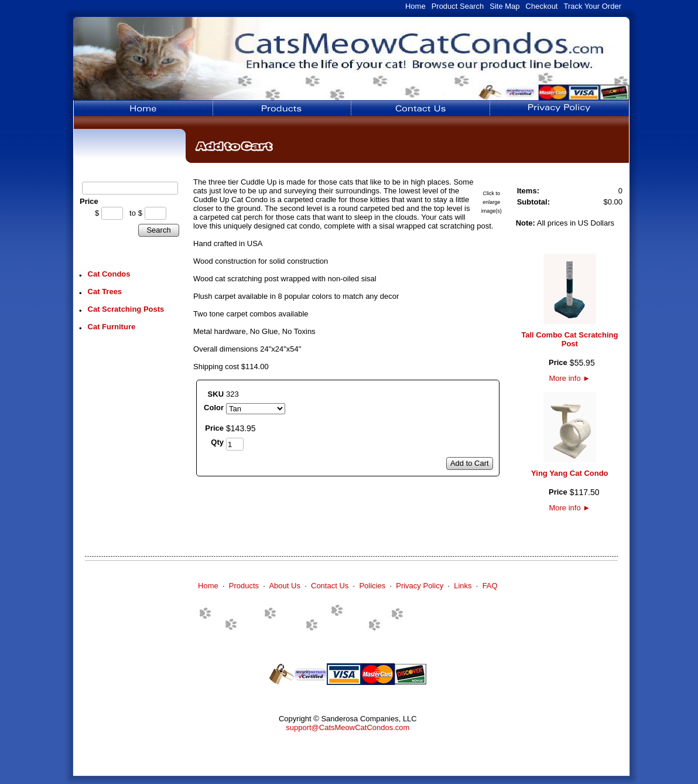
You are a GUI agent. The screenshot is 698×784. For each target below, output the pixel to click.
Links (463, 586)
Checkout (542, 6)
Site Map (504, 6)
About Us (284, 586)
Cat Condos (109, 274)
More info (569, 378)
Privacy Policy (420, 586)
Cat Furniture (112, 327)
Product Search (458, 6)
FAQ (490, 586)
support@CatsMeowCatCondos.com (348, 727)
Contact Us (330, 586)
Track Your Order (592, 6)
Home (415, 6)
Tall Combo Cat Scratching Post (569, 339)
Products (244, 586)
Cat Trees (105, 292)
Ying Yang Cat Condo (569, 473)
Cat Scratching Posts (126, 309)
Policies (372, 586)
